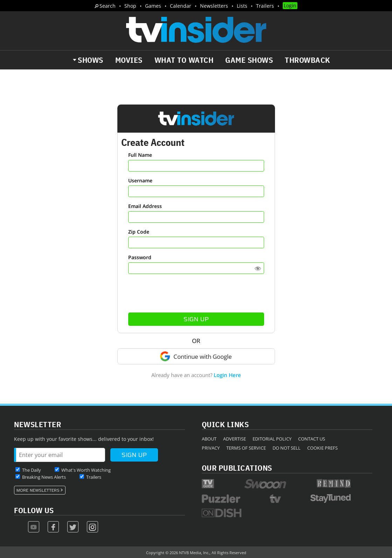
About (209, 439)
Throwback (308, 60)
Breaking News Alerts (44, 477)
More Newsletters (38, 490)
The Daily (32, 470)
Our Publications (237, 468)
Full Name (140, 155)
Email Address (145, 206)
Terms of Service (246, 448)
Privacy (211, 448)
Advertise (235, 439)
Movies (129, 60)
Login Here (227, 375)
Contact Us (312, 439)
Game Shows (249, 60)
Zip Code (139, 232)
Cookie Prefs (322, 448)
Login (290, 5)
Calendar (181, 6)
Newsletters (214, 6)
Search (108, 6)
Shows (91, 60)
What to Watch (184, 60)
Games (153, 6)
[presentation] (196, 293)
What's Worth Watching (86, 470)
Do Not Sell (287, 448)
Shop (130, 6)
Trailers (265, 6)
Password (140, 257)
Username (140, 180)
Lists (242, 6)
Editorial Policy (272, 439)
